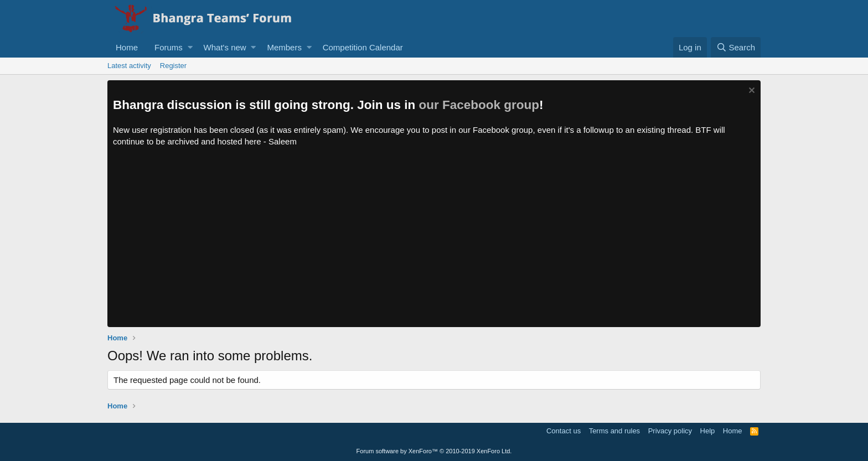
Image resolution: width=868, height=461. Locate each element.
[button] (190, 47)
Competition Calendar (363, 47)
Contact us (564, 431)
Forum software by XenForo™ (434, 451)
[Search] (736, 47)
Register (173, 66)
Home (127, 47)
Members (284, 47)
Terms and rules (614, 431)
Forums (169, 47)
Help (708, 431)
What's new (225, 47)
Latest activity (129, 66)
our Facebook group (479, 105)
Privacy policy (670, 431)
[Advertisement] (434, 244)
